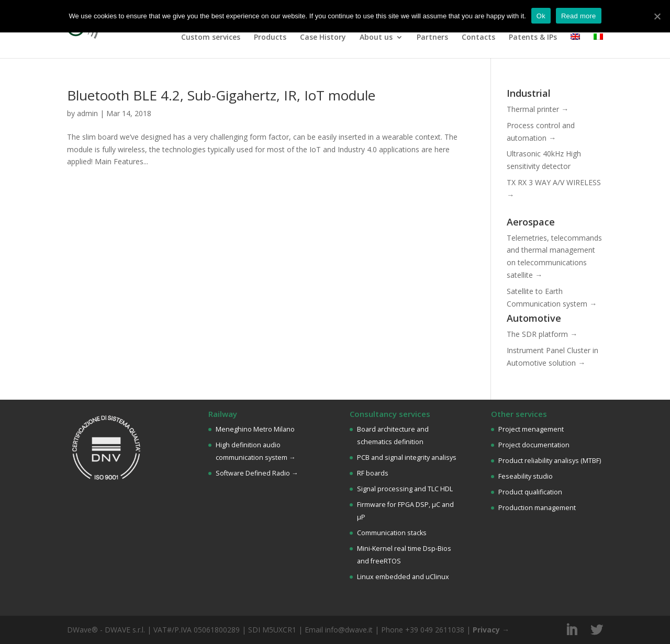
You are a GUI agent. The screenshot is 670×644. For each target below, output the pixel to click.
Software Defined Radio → (257, 473)
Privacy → (491, 630)
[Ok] (657, 16)
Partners (432, 38)
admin (87, 113)
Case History (323, 38)
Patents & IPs (533, 38)
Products (270, 38)
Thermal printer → (538, 109)
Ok (541, 16)
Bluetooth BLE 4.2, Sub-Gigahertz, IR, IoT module (221, 95)
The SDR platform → (542, 334)
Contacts (478, 38)
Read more (579, 16)
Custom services (211, 38)
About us (376, 38)
